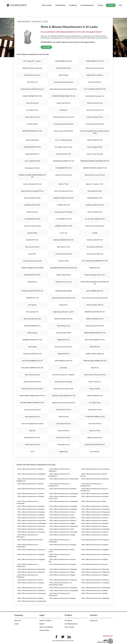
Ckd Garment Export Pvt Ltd (95, 110)
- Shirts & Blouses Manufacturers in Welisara (62, 598)
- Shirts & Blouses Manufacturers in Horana (62, 512)
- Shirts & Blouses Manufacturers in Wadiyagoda (63, 591)
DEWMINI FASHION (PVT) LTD (32, 131)
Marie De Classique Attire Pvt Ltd (95, 275)
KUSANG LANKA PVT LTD (95, 240)
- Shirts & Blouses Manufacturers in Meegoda (62, 545)
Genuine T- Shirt (63, 184)
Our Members (60, 5)
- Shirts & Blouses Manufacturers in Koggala (62, 523)
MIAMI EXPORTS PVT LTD (32, 275)
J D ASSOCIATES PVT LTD (32, 219)
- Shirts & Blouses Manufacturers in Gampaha (31, 506)
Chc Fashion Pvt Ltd (32, 110)
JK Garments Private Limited (32, 226)
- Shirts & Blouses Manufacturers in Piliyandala (95, 569)
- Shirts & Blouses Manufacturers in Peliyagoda (63, 569)
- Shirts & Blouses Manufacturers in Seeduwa (30, 583)
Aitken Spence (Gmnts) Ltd (32, 75)
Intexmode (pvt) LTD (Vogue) (63, 212)
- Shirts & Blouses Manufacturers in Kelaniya (94, 521)
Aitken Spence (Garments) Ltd (95, 68)
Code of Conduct (45, 621)
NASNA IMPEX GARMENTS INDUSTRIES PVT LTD (95, 283)
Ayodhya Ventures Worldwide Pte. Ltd (32, 89)
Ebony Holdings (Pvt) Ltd (95, 147)
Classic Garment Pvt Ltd (32, 117)
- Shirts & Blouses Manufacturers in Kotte (61, 529)
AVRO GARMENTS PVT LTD (95, 61)
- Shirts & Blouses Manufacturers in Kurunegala (63, 532)
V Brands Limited (63, 417)
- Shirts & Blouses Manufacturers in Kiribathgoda (31, 523)
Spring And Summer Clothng (63, 382)
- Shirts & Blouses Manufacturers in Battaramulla (63, 479)
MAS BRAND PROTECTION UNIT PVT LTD (63, 268)
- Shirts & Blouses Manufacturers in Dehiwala (30, 497)
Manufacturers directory (24, 22)
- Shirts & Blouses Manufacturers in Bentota (30, 484)
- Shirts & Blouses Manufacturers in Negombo (31, 555)
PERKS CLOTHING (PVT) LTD (63, 319)
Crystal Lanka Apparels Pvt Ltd (95, 124)
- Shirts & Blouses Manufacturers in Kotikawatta (63, 526)
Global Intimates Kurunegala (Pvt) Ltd (32, 191)
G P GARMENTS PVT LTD (63, 168)
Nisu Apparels (32, 305)
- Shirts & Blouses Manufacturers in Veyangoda (63, 588)
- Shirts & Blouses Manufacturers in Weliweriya (95, 598)
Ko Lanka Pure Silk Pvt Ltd (95, 247)
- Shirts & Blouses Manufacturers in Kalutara (62, 518)
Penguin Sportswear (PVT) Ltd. (95, 326)
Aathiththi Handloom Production (32, 68)
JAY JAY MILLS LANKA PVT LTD (95, 219)
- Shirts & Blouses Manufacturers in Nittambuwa (95, 555)
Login (120, 5)
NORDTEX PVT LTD (32, 298)
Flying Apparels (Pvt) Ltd (32, 168)
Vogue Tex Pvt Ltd (95, 431)
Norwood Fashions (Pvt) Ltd (95, 305)
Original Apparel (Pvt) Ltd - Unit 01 (63, 312)
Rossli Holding (32, 347)
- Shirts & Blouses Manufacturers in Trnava (30, 588)
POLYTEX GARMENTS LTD (32, 326)
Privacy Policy (44, 630)
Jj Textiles (95, 233)
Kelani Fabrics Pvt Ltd (63, 247)
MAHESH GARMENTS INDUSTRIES (32, 268)
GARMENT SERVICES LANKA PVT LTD (95, 168)
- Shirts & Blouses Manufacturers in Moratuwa (31, 550)
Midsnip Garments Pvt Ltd (63, 282)
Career (17, 624)
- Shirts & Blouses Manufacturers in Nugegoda (31, 559)
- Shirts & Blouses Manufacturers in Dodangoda (63, 501)
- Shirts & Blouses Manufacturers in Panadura (63, 564)
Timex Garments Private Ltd (32, 410)
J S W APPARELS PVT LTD (63, 219)
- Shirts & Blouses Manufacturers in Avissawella (95, 469)
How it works (47, 5)
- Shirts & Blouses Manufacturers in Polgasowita (95, 572)
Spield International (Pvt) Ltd (32, 382)
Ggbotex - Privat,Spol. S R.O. (95, 184)
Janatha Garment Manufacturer (95, 226)
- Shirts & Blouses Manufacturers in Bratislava (63, 489)
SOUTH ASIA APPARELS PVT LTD (32, 361)
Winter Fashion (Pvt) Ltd (32, 445)
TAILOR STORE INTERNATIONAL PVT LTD (32, 396)
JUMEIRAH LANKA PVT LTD (63, 226)
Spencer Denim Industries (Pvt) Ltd (95, 375)
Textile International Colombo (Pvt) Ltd (63, 403)
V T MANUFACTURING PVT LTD (95, 417)
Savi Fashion (63, 368)
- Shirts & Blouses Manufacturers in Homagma (31, 512)
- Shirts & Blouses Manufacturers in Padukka (94, 559)
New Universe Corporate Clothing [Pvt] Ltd (95, 298)
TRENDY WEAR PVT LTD (95, 396)
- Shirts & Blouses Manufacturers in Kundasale (31, 532)
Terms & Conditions (46, 627)
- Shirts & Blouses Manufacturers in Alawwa (30, 469)
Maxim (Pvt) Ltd (32, 282)
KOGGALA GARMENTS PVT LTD (63, 240)
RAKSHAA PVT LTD (63, 340)
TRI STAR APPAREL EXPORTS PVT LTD (32, 403)
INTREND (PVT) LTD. (63, 205)
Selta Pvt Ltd (95, 368)
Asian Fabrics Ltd (32, 82)
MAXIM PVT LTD (95, 268)
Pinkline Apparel (32, 333)
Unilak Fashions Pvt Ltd (95, 410)
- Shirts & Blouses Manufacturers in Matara (30, 540)
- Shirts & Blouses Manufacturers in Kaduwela (31, 518)
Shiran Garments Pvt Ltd (32, 375)
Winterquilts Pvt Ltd (63, 445)
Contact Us (94, 621)
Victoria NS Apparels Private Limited (32, 424)
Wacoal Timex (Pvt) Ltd (63, 438)
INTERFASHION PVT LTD (32, 205)
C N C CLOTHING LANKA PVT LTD (95, 89)
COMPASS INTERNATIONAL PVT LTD (63, 96)
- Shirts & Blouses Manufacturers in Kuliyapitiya (95, 529)
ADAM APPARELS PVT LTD (63, 61)
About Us (18, 621)
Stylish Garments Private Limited (63, 389)
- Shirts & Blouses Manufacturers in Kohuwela (95, 523)
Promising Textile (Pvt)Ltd (63, 333)
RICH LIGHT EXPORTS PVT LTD (95, 340)
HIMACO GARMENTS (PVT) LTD (63, 198)
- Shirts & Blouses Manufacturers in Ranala (30, 580)
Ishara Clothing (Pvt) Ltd (95, 212)
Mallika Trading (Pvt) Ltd (63, 275)
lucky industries (95, 452)
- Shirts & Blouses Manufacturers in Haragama (95, 506)
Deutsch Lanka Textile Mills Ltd (63, 131)
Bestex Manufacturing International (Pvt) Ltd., (63, 89)
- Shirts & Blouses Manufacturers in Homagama (95, 509)
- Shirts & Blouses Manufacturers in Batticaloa (95, 479)
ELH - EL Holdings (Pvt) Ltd (63, 140)
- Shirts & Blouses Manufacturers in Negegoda (95, 550)
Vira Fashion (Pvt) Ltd (95, 424)
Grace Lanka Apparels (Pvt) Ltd (63, 191)
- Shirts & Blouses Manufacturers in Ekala (93, 501)
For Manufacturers (87, 5)
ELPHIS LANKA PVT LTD (95, 140)
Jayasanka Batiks (32, 233)
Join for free (46, 47)
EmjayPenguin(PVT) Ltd (32, 154)
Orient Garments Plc (32, 312)
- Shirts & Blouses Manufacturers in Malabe (62, 535)
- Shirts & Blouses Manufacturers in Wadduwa (31, 591)
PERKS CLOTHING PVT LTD (95, 319)
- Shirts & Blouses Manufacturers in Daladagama (63, 494)
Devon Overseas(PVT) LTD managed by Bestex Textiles (95, 132)
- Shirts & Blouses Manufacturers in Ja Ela (61, 515)
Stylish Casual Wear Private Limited (32, 389)
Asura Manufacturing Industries (63, 82)
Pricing (100, 5)
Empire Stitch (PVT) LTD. (63, 154)
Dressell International (32, 140)
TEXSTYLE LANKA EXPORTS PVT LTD (63, 396)
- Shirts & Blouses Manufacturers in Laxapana (95, 532)
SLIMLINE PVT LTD (63, 354)
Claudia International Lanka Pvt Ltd (63, 117)
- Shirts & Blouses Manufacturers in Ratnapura (95, 580)
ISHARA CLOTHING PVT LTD (95, 205)
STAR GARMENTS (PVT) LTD (63, 361)
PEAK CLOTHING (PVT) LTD (32, 319)
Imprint (42, 624)
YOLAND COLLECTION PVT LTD (95, 445)
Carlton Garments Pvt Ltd (95, 103)
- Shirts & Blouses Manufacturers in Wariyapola (31, 593)
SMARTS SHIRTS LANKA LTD (95, 354)
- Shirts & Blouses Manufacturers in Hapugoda (63, 506)
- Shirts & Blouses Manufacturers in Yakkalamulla (31, 601)
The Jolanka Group (95, 403)
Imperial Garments (32, 212)
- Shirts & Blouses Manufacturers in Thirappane (95, 583)
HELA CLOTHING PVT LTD (32, 198)
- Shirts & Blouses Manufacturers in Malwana (94, 535)
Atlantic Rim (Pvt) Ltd (95, 82)
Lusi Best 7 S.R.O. (63, 261)
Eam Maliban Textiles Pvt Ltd (63, 147)
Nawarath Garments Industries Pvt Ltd (63, 298)
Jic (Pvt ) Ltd (63, 233)
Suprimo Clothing (95, 389)
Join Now (111, 5)
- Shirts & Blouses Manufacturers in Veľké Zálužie (96, 588)
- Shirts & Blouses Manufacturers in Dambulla (95, 494)
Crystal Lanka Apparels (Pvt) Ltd (63, 124)
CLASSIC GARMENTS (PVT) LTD (32, 96)
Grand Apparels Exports (95, 191)
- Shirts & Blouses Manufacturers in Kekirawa (62, 521)
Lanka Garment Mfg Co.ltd (63, 254)
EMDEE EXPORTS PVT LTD (32, 147)
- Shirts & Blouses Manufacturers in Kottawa (30, 529)
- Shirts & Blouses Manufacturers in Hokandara (63, 509)
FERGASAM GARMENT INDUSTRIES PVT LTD (95, 161)
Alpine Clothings (63, 75)
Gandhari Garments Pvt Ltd (63, 175)
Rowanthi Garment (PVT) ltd (63, 347)
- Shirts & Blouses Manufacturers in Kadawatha (95, 515)
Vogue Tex (32, 431)
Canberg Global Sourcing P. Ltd (95, 96)
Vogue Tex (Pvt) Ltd (63, 431)
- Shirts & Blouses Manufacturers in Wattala (94, 593)
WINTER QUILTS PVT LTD (32, 438)
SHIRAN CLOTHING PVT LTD (32, 354)
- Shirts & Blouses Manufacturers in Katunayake (31, 521)
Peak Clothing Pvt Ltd (63, 326)
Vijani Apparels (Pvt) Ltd (63, 424)
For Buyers (73, 5)
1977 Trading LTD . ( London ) (32, 61)
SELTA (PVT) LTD (95, 347)
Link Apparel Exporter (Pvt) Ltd (32, 261)
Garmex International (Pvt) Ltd (32, 184)
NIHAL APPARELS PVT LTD (95, 291)
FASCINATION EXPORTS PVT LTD (63, 161)
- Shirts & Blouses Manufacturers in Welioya (30, 598)
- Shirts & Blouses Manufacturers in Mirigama (94, 545)
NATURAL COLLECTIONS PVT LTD (32, 291)
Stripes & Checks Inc (95, 382)
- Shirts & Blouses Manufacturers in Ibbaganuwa (95, 512)
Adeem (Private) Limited (63, 68)
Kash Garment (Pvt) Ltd (32, 247)
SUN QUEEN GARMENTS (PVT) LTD (32, 368)
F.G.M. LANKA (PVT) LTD (32, 161)
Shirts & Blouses (37, 22)
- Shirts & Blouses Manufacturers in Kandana (94, 518)
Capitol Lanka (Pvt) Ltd (63, 103)
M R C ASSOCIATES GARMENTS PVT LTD (95, 261)
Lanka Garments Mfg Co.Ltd (95, 254)
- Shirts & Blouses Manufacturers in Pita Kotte (31, 572)
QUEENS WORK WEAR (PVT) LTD (95, 333)
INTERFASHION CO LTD (95, 198)
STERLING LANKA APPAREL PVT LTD (95, 361)
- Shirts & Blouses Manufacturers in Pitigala (62, 572)
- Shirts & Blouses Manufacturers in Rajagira (62, 575)
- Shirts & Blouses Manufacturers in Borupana (31, 489)
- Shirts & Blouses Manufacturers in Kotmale (94, 526)
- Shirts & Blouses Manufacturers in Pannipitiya (31, 569)
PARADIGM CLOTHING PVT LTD (95, 312)
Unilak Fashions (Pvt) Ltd (63, 410)
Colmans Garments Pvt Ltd (95, 117)
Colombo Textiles (32, 124)
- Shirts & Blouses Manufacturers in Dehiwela (94, 497)
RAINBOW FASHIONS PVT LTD (32, 340)
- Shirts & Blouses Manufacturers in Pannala (94, 564)
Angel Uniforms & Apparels (95, 75)
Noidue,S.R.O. (63, 305)
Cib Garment (63, 110)
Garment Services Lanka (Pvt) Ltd (95, 175)
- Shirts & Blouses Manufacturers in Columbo (30, 494)
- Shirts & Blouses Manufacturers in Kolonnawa (31, 526)
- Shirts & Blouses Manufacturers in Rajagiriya (95, 575)
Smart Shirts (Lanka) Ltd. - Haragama (63, 375)
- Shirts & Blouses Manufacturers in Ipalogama (31, 515)
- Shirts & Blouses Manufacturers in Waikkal (94, 591)
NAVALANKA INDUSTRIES (63, 291)
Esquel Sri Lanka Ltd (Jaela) (95, 154)
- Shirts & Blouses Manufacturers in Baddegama (31, 474)
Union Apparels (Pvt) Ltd (32, 417)
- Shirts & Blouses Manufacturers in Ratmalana (63, 580)
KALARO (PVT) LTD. (32, 240)
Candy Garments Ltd (32, 103)
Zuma (32, 452)
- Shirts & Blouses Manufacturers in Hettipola (30, 509)
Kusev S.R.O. (32, 254)
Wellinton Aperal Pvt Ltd (95, 438)
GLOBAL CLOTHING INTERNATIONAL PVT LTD (32, 176)
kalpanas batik (63, 452)
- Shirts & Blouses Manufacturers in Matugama (95, 540)
